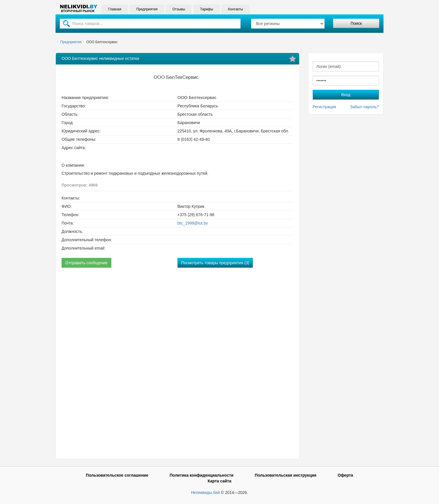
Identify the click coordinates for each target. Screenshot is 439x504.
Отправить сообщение (86, 263)
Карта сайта (220, 481)
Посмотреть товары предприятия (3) (215, 263)
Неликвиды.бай (205, 492)
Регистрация (325, 107)
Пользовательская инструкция (286, 475)
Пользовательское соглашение (117, 475)
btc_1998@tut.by (193, 223)
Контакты (236, 9)
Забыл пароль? (364, 107)
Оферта (346, 475)
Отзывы (179, 9)
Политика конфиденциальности (201, 475)
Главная (115, 9)
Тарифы (206, 9)
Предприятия (147, 9)
